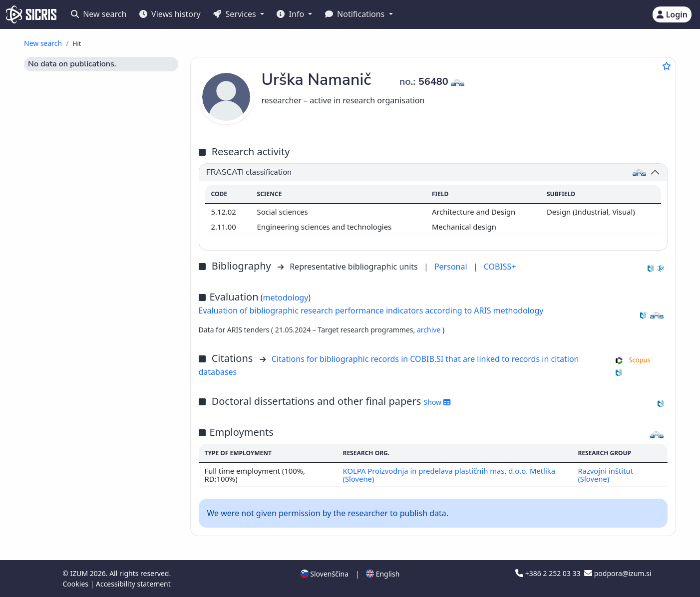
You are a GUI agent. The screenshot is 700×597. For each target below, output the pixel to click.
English (383, 574)
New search (99, 14)
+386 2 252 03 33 (549, 573)
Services (235, 14)
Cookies (77, 584)
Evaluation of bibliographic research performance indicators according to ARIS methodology (371, 310)
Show (437, 402)
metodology (286, 298)
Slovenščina (325, 574)
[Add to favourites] (667, 66)
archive (430, 330)
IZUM (80, 573)
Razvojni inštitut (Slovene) (605, 475)
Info (291, 14)
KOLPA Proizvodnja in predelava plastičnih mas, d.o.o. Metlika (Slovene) (449, 475)
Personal (452, 267)
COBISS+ (500, 267)
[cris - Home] (31, 14)
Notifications (356, 14)
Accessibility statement (133, 584)
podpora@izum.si (618, 573)
